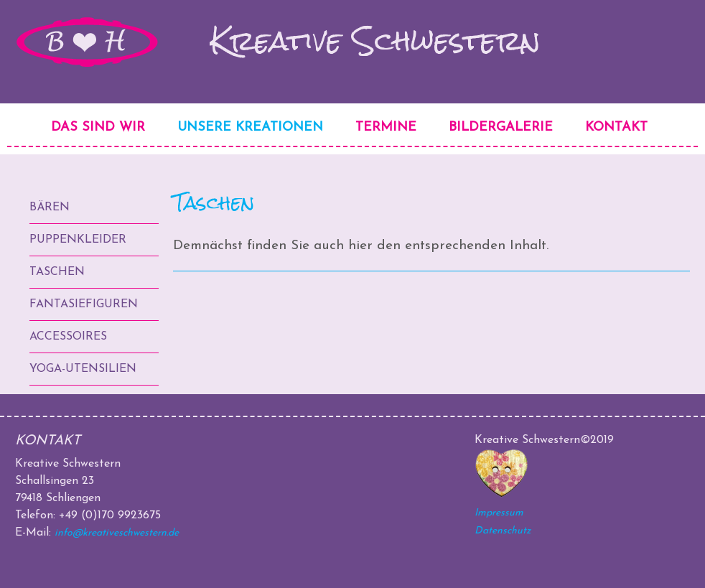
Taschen (57, 272)
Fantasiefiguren (84, 304)
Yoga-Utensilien (83, 369)
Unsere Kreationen (250, 127)
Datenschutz (503, 531)
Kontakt (616, 127)
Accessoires (68, 337)
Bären (50, 207)
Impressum (499, 513)
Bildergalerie (501, 127)
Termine (386, 127)
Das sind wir (98, 127)
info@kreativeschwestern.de (117, 533)
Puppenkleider (78, 240)
